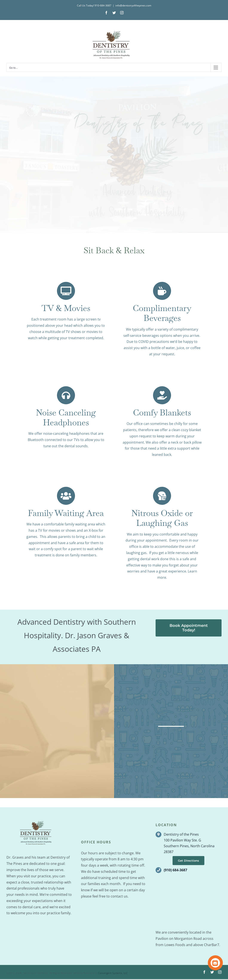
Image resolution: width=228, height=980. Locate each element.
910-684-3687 (103, 5)
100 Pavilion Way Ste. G (182, 841)
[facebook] (204, 973)
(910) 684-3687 (175, 871)
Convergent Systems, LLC (113, 974)
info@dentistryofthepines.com (133, 5)
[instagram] (220, 973)
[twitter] (212, 973)
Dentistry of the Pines (181, 835)
